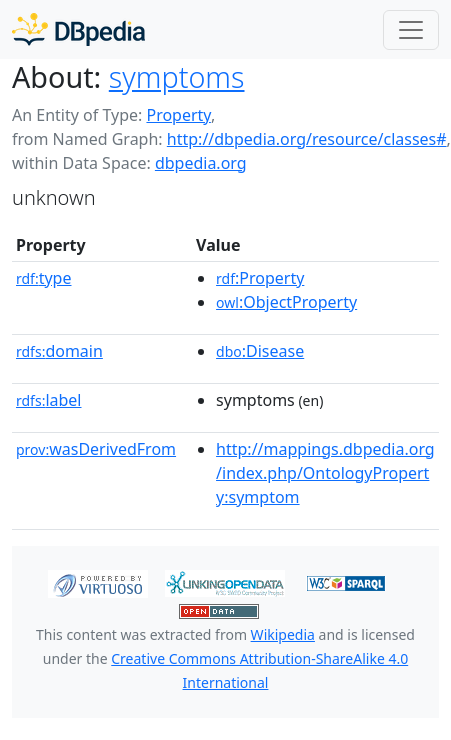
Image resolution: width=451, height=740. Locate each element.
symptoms (177, 76)
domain (59, 351)
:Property (260, 278)
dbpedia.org (201, 163)
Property (178, 115)
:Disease (260, 351)
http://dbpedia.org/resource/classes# (307, 139)
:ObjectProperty (286, 302)
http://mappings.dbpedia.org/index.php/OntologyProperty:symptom (325, 473)
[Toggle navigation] (411, 30)
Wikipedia (283, 634)
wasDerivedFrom (96, 449)
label (49, 400)
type (44, 278)
